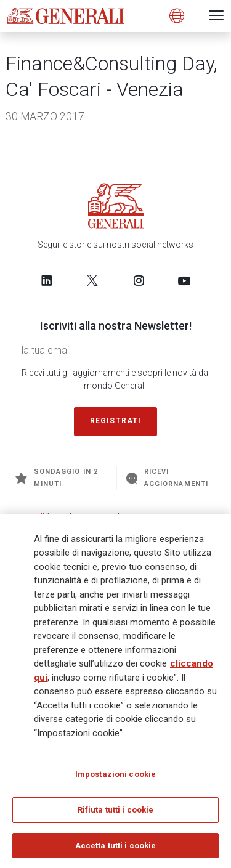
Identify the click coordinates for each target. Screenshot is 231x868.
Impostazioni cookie (115, 779)
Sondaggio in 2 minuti (57, 478)
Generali (28, 517)
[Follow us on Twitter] (92, 280)
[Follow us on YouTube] (184, 280)
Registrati (116, 421)
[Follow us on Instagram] (139, 280)
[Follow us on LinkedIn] (47, 280)
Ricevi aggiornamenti (167, 478)
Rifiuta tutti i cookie (116, 815)
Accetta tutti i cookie (116, 850)
